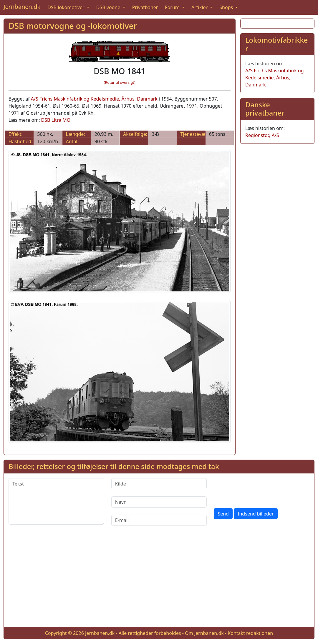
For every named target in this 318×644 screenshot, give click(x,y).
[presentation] (259, 490)
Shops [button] (227, 7)
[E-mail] (159, 520)
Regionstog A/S (262, 135)
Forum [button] (173, 7)
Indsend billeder (256, 514)
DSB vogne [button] (109, 7)
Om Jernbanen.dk (204, 633)
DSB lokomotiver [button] (67, 7)
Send (223, 514)
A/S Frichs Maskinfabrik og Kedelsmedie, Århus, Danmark (94, 99)
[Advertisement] (159, 581)
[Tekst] (56, 501)
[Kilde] (159, 484)
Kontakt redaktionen (250, 633)
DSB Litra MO (56, 120)
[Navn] (159, 502)
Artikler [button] (200, 7)
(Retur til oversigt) (120, 82)
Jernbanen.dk (22, 7)
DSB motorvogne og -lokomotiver (73, 26)
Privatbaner (145, 7)
